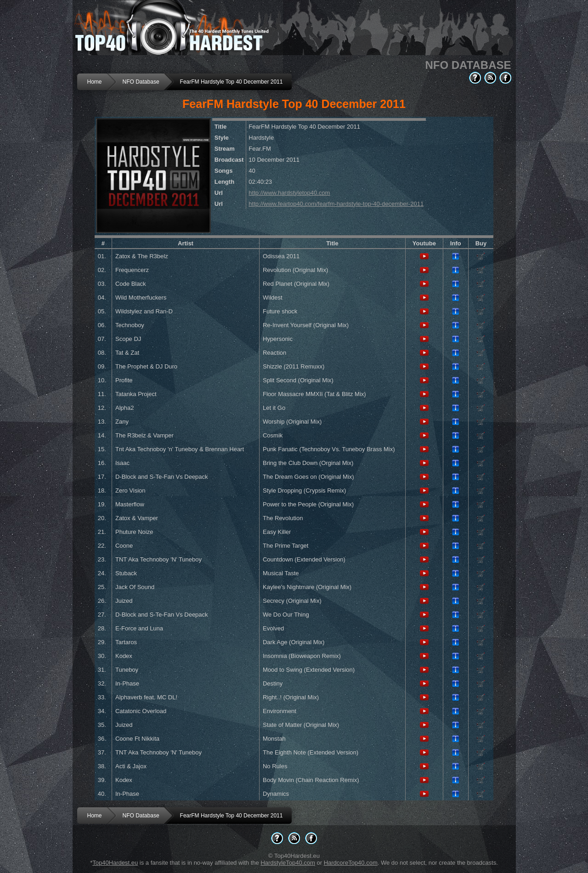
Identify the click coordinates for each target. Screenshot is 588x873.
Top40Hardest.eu (115, 863)
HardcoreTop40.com (351, 863)
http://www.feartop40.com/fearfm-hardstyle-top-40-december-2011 (336, 204)
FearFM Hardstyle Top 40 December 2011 (232, 82)
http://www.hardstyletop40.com (289, 193)
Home (95, 82)
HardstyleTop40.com (288, 863)
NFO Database (141, 82)
